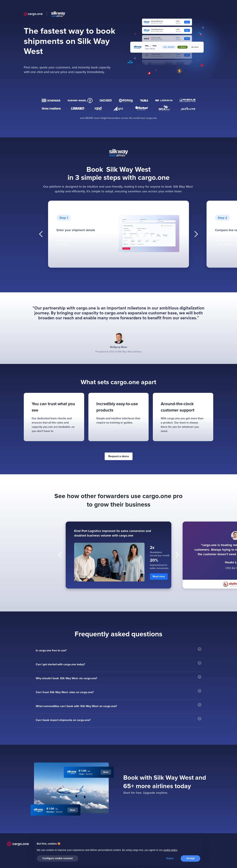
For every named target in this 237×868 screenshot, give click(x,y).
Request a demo (119, 456)
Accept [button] (190, 858)
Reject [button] (170, 858)
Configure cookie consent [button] (58, 858)
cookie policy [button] (170, 850)
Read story (159, 576)
